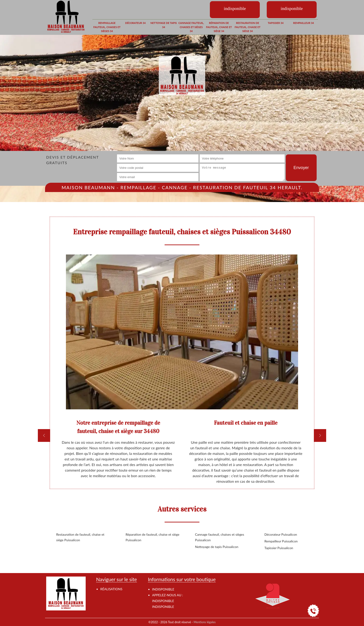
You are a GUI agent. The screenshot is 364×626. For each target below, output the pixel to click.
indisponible (163, 601)
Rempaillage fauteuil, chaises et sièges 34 (107, 27)
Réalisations (111, 589)
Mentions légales (205, 622)
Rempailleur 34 (304, 23)
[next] (320, 435)
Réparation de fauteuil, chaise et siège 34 (219, 27)
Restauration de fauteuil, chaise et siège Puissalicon (80, 537)
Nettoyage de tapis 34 (164, 25)
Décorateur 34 (135, 23)
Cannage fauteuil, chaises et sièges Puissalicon (220, 537)
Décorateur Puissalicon (281, 534)
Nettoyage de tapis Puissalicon (217, 547)
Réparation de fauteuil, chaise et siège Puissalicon (153, 537)
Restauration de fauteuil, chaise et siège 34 (248, 27)
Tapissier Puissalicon (279, 548)
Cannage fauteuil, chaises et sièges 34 (191, 27)
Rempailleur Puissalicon (281, 541)
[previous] (44, 435)
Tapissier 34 (276, 23)
